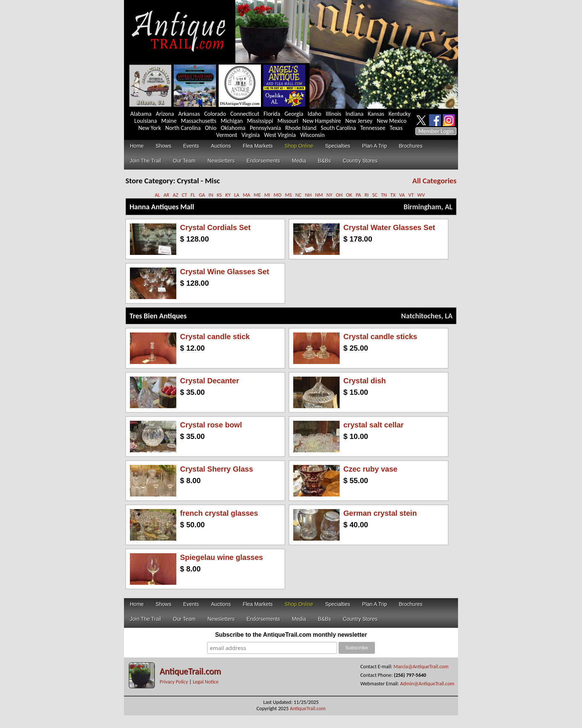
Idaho (315, 114)
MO (277, 195)
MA (246, 195)
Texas (396, 128)
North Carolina (183, 128)
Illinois (333, 114)
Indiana (354, 114)
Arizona (165, 114)
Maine (169, 121)
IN (211, 195)
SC (375, 195)
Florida (272, 114)
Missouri (288, 121)
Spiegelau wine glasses (221, 557)
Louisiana (146, 121)
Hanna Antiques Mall (162, 207)
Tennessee (373, 128)
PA (358, 195)
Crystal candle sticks (380, 337)
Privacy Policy (174, 682)
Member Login (436, 131)
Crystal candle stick (215, 337)
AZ (176, 195)
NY (329, 195)
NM (319, 195)
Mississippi (260, 121)
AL (157, 195)
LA (237, 195)
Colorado (215, 114)
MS (288, 195)
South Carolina (338, 128)
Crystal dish (364, 381)
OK (349, 195)
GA (202, 195)
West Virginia (280, 135)
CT (184, 195)
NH (308, 195)
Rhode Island (301, 128)
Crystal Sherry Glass (217, 469)
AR (166, 195)
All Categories (434, 181)
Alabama (141, 114)
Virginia (251, 135)
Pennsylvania (265, 128)
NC (299, 195)
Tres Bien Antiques (158, 316)
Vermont (227, 135)
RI (367, 195)
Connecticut (245, 114)
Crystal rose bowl (211, 425)
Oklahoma (233, 128)
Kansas (376, 114)
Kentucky (400, 114)
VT (411, 195)
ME (257, 195)
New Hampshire (322, 121)
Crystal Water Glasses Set (389, 227)
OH (339, 195)
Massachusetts (199, 121)
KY (228, 195)
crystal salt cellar (373, 425)
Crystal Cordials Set (215, 227)
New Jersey (359, 121)
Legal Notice (205, 682)
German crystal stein (380, 513)
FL (193, 195)
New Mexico (392, 121)
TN (384, 195)
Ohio (211, 128)
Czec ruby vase (370, 469)
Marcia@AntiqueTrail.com (421, 667)
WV (421, 195)
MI (267, 195)
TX (393, 195)
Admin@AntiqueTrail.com (427, 684)
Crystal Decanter (210, 381)
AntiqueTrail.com (190, 671)
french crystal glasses (219, 513)
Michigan (232, 121)
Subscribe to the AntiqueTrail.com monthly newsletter (291, 635)
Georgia (294, 114)
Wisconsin (313, 135)
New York (150, 128)
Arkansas (189, 114)
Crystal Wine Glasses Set (225, 272)
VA (402, 195)
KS (219, 195)
